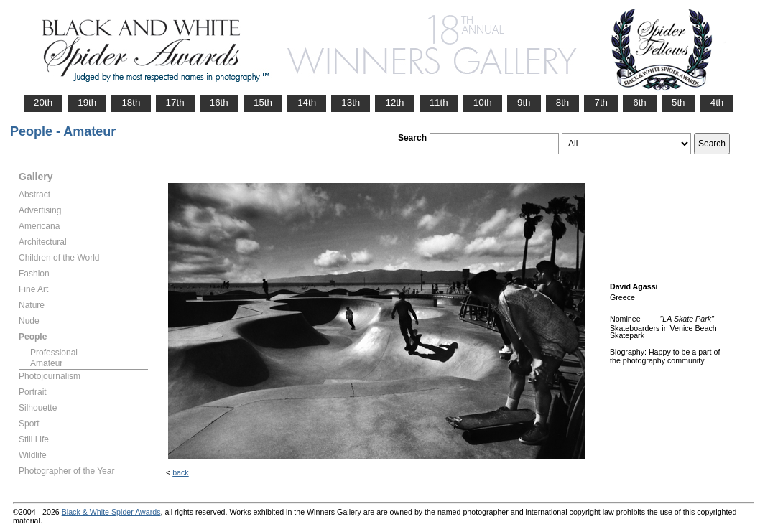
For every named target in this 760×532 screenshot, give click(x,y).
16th (219, 102)
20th (43, 102)
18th (131, 102)
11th (439, 102)
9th (524, 102)
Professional (54, 353)
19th (87, 102)
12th (394, 102)
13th (351, 102)
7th (601, 102)
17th (175, 102)
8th (563, 102)
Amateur (46, 363)
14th (307, 102)
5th (678, 102)
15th (263, 102)
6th (640, 102)
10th (483, 102)
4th (717, 102)
